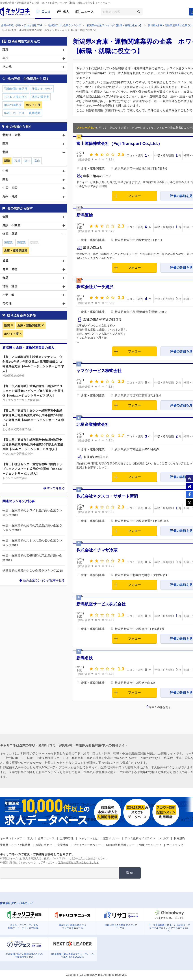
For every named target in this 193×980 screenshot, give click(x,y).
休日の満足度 (40, 97)
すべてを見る (56, 488)
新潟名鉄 (85, 658)
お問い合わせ (44, 845)
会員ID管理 (67, 838)
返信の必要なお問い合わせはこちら (79, 862)
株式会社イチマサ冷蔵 (97, 550)
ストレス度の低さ (16, 97)
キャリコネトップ (11, 838)
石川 (17, 161)
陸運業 (8, 242)
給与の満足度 (13, 105)
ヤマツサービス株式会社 (99, 371)
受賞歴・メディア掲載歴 (15, 845)
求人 (66, 12)
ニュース (87, 12)
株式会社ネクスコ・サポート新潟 (107, 496)
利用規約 (179, 838)
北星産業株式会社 (93, 425)
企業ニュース (46, 838)
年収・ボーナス (14, 113)
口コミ (46, 12)
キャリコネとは (88, 838)
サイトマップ (175, 845)
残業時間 (35, 113)
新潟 (7, 326)
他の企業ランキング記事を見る (44, 580)
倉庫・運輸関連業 (29, 326)
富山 (37, 161)
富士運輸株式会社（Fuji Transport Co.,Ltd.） (119, 144)
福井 (27, 161)
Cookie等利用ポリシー (120, 845)
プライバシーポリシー (87, 845)
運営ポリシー (111, 838)
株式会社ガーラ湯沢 (95, 287)
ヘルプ (164, 838)
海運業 (21, 242)
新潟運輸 (85, 215)
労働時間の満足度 (16, 89)
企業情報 (63, 845)
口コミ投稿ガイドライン (140, 838)
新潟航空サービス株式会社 (101, 604)
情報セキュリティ (150, 845)
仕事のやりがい (42, 89)
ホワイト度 (11, 334)
